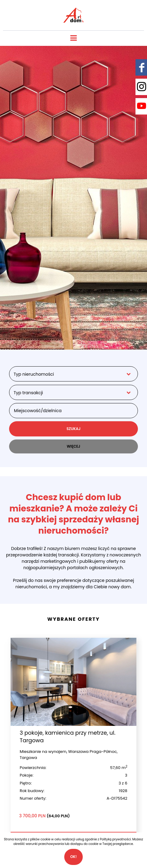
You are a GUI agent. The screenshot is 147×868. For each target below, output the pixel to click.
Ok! (74, 857)
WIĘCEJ (73, 446)
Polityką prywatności (115, 839)
